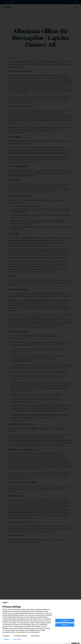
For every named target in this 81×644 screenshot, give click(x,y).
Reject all (65, 625)
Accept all (65, 621)
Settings (6, 639)
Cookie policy (17, 639)
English (6, 602)
